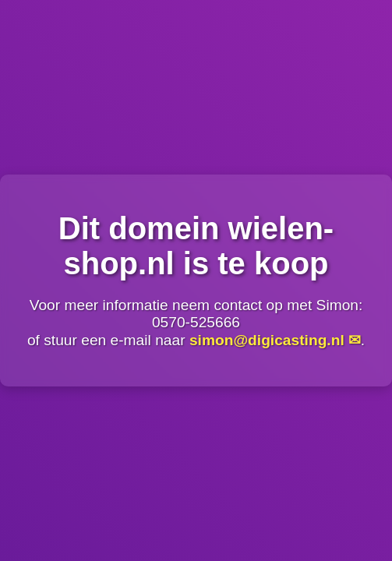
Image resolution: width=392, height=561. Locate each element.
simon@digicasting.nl (267, 340)
